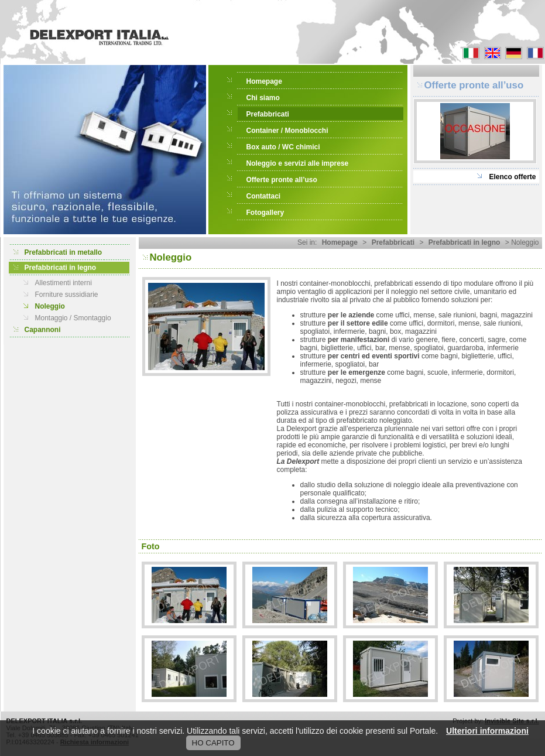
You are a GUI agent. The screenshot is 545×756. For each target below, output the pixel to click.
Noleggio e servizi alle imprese (298, 163)
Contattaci (264, 196)
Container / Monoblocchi (287, 131)
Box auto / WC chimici (283, 147)
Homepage (264, 81)
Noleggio (50, 306)
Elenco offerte (512, 177)
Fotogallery (265, 213)
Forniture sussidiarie (67, 295)
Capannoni (43, 330)
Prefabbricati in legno (61, 268)
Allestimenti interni (64, 283)
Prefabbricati (268, 114)
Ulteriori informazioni (487, 731)
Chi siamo (263, 98)
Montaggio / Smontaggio (73, 318)
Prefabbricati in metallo (64, 252)
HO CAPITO (213, 743)
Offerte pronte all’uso (282, 180)
